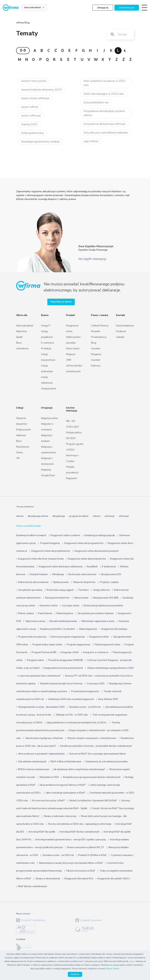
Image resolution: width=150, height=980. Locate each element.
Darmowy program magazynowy (68, 637)
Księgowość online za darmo (65, 535)
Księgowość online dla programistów (84, 543)
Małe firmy (22, 331)
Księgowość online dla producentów (87, 559)
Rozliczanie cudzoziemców (82, 574)
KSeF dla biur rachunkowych (33, 886)
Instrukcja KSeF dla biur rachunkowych (80, 832)
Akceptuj (75, 974)
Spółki (19, 337)
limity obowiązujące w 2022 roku (104, 94)
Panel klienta (45, 613)
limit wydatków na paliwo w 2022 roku (105, 83)
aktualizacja (59, 516)
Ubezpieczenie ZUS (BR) (106, 598)
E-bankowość (109, 567)
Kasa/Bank (92, 567)
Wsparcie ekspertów (84, 582)
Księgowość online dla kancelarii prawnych (97, 551)
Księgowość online (99, 637)
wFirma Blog (23, 23)
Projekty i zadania (109, 582)
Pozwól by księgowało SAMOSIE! (66, 660)
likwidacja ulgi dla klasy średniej (40, 142)
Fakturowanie (81, 598)
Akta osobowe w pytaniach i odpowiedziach (41, 754)
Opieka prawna (61, 582)
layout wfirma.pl (31, 116)
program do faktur (79, 516)
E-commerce (48, 343)
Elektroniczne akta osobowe (33, 582)
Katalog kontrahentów (57, 598)
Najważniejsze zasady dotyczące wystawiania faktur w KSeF (71, 863)
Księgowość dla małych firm (79, 879)
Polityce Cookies (112, 969)
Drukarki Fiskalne (39, 574)
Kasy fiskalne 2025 (108, 699)
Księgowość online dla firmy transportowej (41, 559)
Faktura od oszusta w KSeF (81, 871)
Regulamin (72, 478)
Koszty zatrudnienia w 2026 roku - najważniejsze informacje (80, 824)
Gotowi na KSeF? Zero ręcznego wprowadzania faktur (97, 754)
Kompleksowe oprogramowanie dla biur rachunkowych (92, 777)
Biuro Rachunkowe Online (23, 447)
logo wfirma (91, 141)
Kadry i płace (73, 349)
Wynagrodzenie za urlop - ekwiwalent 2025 (41, 707)
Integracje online (49, 418)
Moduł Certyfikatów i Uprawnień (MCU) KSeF (93, 801)
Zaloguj (103, 8)
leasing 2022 (29, 124)
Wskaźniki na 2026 (49, 777)
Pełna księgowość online (107, 645)
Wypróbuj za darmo (61, 302)
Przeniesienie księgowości (85, 691)
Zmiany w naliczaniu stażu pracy (60, 816)
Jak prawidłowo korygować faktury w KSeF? (63, 785)
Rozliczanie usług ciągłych (60, 590)
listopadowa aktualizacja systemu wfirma (104, 113)
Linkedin (120, 337)
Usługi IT (46, 326)
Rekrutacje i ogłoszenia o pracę (98, 621)
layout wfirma (30, 107)
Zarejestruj (127, 8)
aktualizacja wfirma (38, 516)
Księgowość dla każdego (114, 629)
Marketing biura (65, 613)
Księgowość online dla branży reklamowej (61, 567)
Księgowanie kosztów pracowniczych (63, 668)
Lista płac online (71, 606)
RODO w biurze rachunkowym (34, 769)
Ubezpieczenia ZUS (111, 574)
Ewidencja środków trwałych (31, 535)
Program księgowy (50, 543)
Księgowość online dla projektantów (51, 551)
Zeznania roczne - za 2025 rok (58, 855)
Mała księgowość (88, 629)
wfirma (20, 516)
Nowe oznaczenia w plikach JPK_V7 (86, 847)
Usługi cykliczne (101, 590)
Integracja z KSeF (70, 652)
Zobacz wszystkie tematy (28, 526)
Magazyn (71, 354)
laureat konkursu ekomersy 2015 (41, 90)
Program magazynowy (78, 645)
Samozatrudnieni (33, 7)
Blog (94, 343)
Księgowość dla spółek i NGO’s (114, 879)
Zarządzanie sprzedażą (30, 590)
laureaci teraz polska (34, 81)
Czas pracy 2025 (96, 684)
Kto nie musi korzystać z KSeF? (49, 801)
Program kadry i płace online (47, 645)
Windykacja (58, 574)
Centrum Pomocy (100, 326)
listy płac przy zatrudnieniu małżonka (106, 133)
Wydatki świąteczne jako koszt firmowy (61, 684)
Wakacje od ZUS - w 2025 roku (72, 715)
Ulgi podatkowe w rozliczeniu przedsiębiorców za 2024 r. (77, 723)
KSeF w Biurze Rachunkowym (66, 762)
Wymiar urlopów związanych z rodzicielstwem (92, 738)
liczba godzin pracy (33, 133)
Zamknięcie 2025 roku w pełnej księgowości (71, 699)
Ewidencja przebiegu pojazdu (100, 535)
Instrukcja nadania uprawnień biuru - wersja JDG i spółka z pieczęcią (71, 840)
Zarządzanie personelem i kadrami (96, 613)
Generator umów (49, 606)
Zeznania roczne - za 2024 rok (85, 707)
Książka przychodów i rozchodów (58, 629)
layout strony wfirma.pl (35, 98)
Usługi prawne (49, 389)
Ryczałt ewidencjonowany (63, 621)
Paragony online (35, 660)
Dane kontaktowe (125, 326)
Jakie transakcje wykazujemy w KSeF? (66, 793)
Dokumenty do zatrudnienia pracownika (107, 762)
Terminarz (83, 590)
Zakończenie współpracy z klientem (44, 738)
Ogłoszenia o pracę (35, 621)
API (18, 458)
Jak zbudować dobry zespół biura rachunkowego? (79, 769)
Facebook (121, 331)
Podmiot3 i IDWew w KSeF (92, 855)
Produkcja (46, 349)
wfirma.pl (110, 516)
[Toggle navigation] (144, 8)
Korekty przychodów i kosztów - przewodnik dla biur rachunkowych (96, 746)
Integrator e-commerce (96, 652)
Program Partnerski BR (44, 652)
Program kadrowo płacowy (32, 637)
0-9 (23, 50)
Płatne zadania (26, 613)
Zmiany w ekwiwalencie (48, 879)
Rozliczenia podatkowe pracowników (103, 606)
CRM (69, 360)
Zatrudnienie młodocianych (32, 762)
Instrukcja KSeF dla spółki (42, 832)
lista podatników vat (96, 102)
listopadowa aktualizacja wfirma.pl (105, 124)
